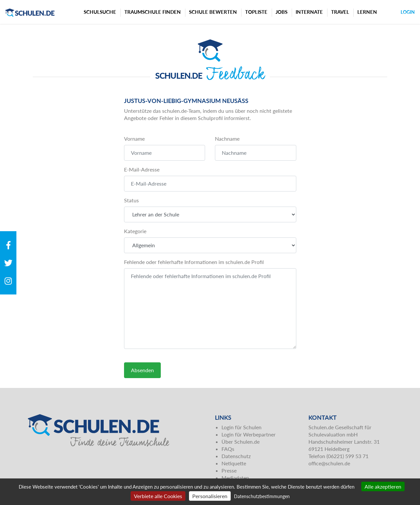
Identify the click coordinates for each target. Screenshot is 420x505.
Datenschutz (236, 456)
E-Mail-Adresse (142, 169)
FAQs (228, 449)
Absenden (142, 370)
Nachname (227, 139)
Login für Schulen (241, 427)
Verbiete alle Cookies (158, 496)
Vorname (134, 139)
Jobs (282, 12)
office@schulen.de (329, 463)
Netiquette (234, 463)
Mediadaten (235, 478)
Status (131, 200)
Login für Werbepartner (249, 434)
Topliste (256, 12)
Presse (229, 470)
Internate (309, 12)
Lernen (367, 12)
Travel (340, 12)
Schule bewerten (213, 12)
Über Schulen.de (241, 442)
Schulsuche (100, 12)
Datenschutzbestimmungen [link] (262, 496)
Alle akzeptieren (383, 486)
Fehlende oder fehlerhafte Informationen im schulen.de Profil (194, 262)
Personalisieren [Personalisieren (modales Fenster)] (210, 496)
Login (408, 12)
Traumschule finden (153, 12)
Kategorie (135, 231)
